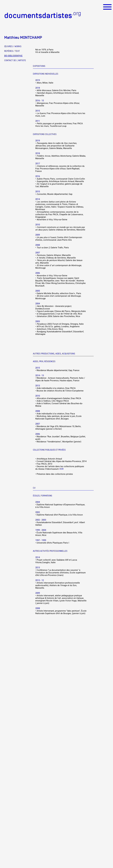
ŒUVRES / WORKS (13, 46)
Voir (61, 469)
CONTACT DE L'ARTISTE (15, 60)
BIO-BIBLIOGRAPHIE (13, 56)
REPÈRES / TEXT (12, 51)
